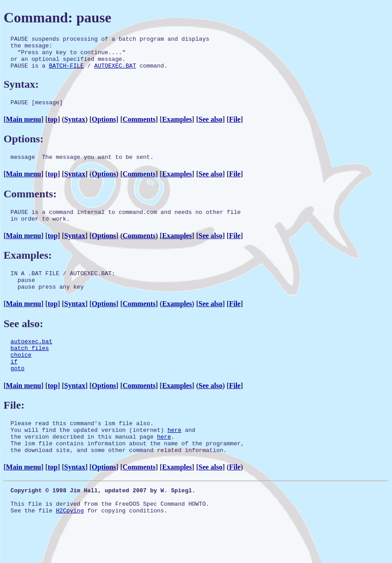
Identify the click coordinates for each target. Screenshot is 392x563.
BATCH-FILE (66, 72)
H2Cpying (70, 545)
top (53, 127)
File (235, 127)
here (175, 455)
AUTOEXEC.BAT (115, 72)
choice (21, 375)
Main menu (23, 127)
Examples (177, 127)
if (14, 383)
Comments (139, 127)
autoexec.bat (32, 358)
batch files (30, 367)
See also (211, 127)
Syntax (75, 127)
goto (18, 391)
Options (104, 127)
